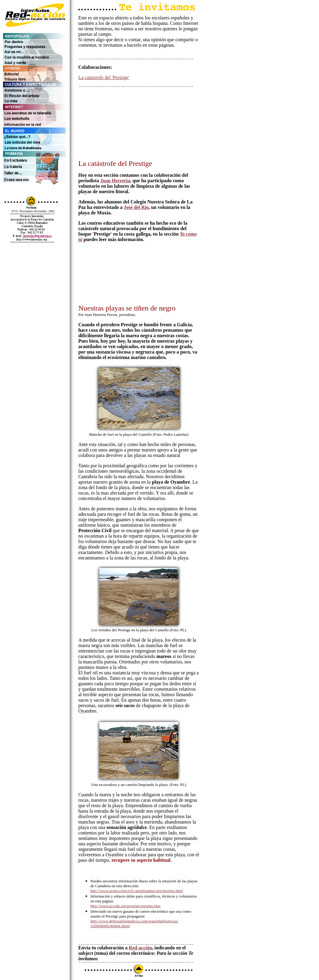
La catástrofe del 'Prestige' (104, 77)
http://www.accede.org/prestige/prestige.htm (125, 906)
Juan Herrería (115, 181)
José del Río (136, 207)
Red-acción (140, 948)
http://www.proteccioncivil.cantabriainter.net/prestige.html (137, 891)
